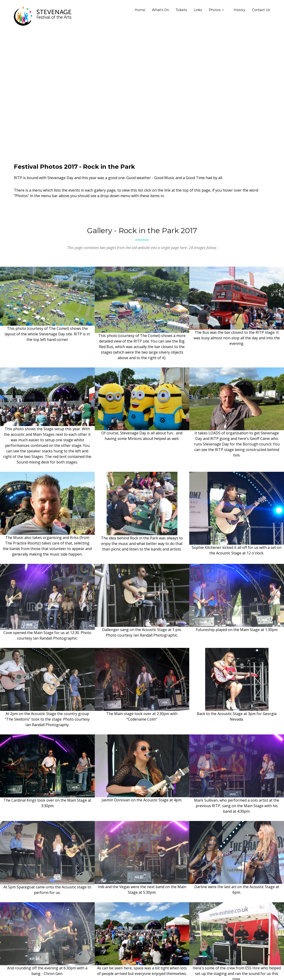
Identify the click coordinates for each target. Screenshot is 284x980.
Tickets (181, 10)
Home (140, 10)
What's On (160, 10)
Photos (215, 10)
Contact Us (261, 10)
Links (198, 10)
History (239, 10)
